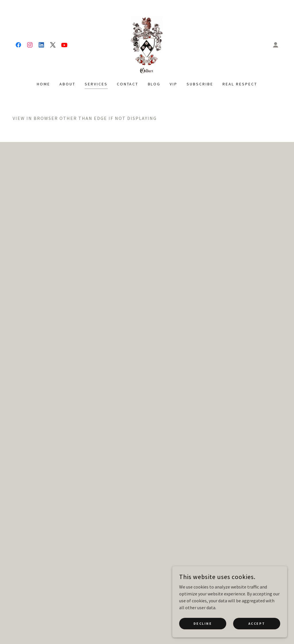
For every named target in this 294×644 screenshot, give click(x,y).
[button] (276, 45)
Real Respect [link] (240, 84)
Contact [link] (128, 84)
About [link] (67, 84)
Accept (257, 623)
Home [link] (43, 84)
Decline (203, 623)
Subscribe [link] (200, 84)
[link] (18, 45)
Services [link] (96, 84)
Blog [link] (154, 84)
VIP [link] (174, 84)
